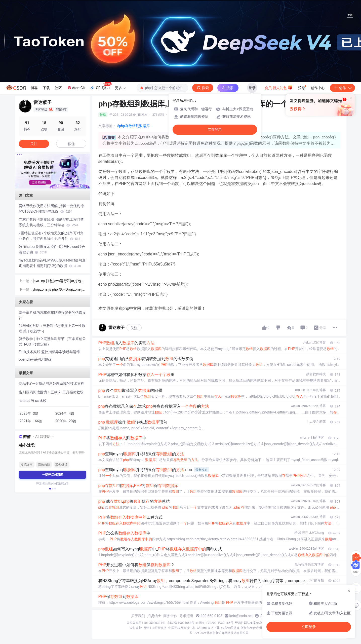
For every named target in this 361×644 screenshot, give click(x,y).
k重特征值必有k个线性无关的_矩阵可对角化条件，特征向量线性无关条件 (51, 236)
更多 (121, 88)
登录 (252, 88)
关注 (134, 328)
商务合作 (170, 616)
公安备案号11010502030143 (146, 623)
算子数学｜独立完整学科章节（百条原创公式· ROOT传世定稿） (52, 342)
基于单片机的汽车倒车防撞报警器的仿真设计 (52, 315)
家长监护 (136, 628)
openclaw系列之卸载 (35, 359)
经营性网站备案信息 (249, 623)
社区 (58, 88)
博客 (34, 88)
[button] (49, 185)
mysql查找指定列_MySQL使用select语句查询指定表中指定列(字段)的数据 (52, 263)
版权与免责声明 (251, 628)
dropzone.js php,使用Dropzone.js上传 (59, 290)
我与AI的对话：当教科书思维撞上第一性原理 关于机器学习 (52, 328)
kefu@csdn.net (241, 616)
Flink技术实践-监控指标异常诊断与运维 (49, 352)
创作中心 (318, 88)
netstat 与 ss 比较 (33, 401)
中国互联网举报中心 (182, 628)
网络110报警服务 (155, 628)
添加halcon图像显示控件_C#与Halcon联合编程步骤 (52, 249)
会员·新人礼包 (279, 87)
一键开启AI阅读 (53, 475)
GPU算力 (101, 86)
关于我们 (138, 616)
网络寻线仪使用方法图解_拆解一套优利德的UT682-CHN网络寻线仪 (51, 209)
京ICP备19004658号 (181, 623)
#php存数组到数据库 (133, 126)
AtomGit (76, 88)
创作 (342, 88)
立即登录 (215, 129)
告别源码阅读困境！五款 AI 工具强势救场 (51, 392)
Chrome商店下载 (208, 628)
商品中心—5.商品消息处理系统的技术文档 (52, 384)
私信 (71, 144)
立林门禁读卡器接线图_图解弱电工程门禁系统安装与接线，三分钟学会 (51, 222)
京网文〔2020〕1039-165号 (215, 623)
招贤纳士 (154, 616)
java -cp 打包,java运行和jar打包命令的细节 (59, 281)
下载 (46, 88)
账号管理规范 (230, 628)
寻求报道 (186, 616)
